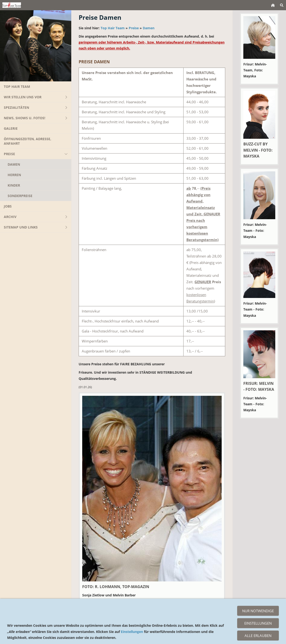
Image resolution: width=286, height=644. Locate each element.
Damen (149, 28)
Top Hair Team (113, 28)
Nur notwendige (258, 631)
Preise (134, 28)
